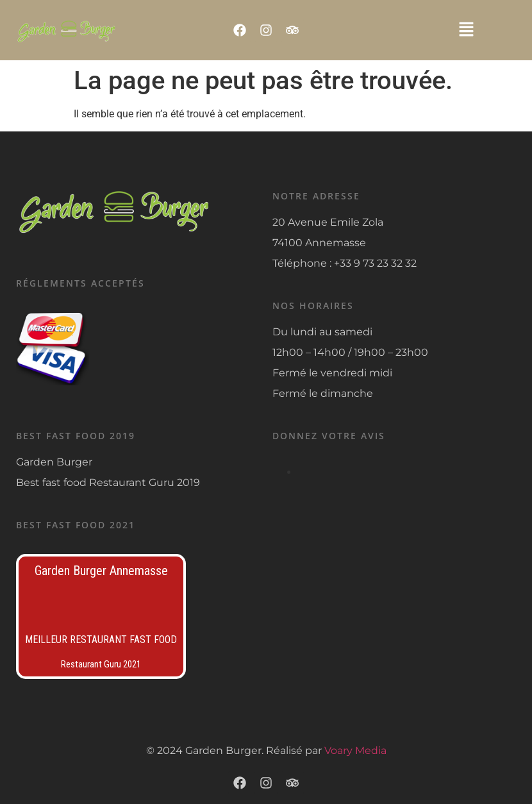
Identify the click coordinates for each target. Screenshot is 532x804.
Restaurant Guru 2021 (101, 664)
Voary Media (355, 750)
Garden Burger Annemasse (101, 571)
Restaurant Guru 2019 (145, 482)
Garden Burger (54, 462)
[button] (466, 30)
